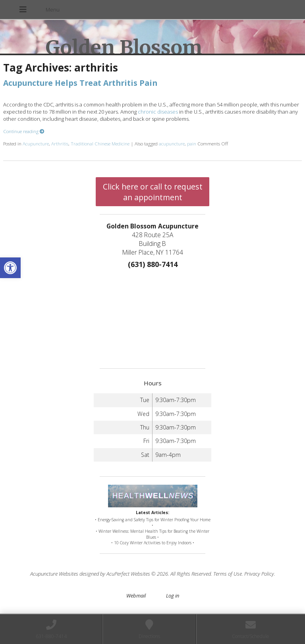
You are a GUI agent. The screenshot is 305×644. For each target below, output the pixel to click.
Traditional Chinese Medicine (100, 143)
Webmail (136, 596)
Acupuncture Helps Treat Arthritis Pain (80, 83)
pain (192, 143)
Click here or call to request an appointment (153, 192)
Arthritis (60, 143)
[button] (10, 268)
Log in (173, 596)
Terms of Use (228, 574)
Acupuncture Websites (54, 574)
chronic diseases (158, 112)
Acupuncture (36, 143)
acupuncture (172, 143)
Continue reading (24, 131)
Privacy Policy (259, 574)
